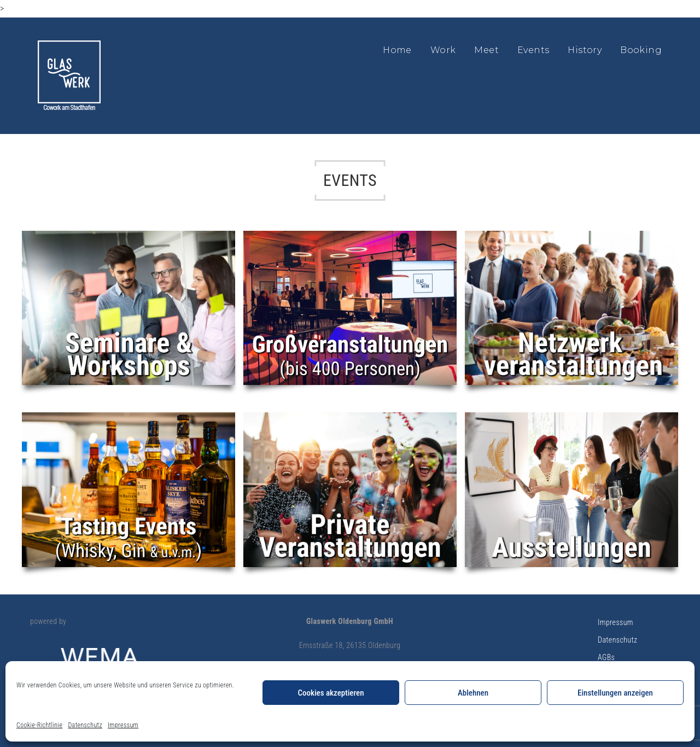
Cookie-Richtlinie (39, 725)
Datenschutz (85, 725)
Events (533, 50)
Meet (486, 50)
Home (397, 50)
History (585, 50)
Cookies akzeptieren (331, 693)
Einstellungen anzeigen (615, 693)
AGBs (606, 657)
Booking (641, 50)
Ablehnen (473, 693)
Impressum (123, 725)
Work (443, 50)
